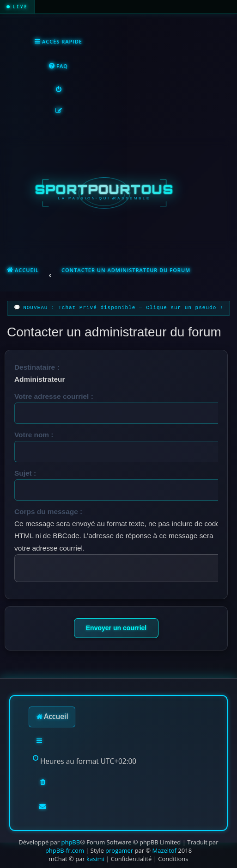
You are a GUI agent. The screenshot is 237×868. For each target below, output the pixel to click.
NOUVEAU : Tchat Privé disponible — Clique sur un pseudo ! (123, 308)
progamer (119, 850)
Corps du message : (48, 511)
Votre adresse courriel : (54, 396)
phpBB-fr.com (65, 850)
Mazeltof (164, 850)
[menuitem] (58, 66)
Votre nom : (34, 435)
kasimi (95, 859)
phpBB (70, 842)
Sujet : (25, 473)
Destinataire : (37, 367)
